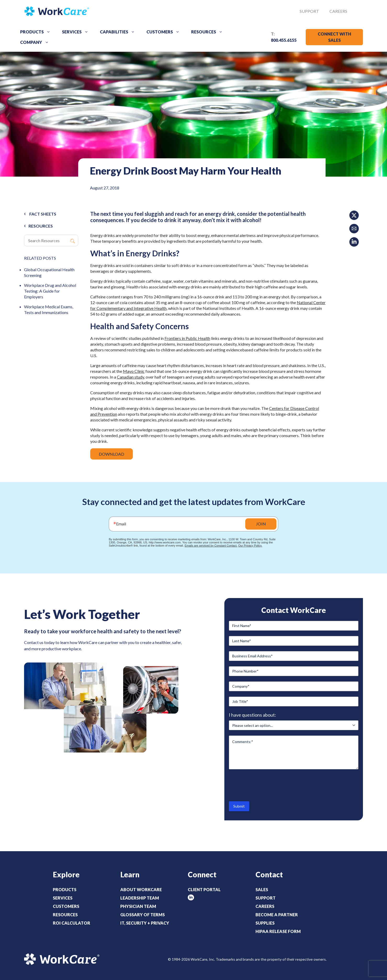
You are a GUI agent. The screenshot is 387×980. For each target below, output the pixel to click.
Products (37, 32)
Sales (262, 889)
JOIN (261, 524)
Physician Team (138, 906)
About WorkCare (141, 889)
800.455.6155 (284, 40)
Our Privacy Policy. (250, 546)
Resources (209, 32)
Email (121, 524)
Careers (338, 11)
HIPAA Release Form (278, 931)
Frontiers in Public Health (187, 338)
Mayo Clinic (134, 371)
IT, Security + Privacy (145, 923)
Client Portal (204, 889)
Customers (165, 32)
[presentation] (269, 785)
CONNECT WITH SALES (334, 37)
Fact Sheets (43, 214)
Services (77, 32)
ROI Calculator (72, 923)
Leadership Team (140, 898)
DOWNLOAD (112, 454)
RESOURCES (41, 226)
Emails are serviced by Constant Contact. (211, 546)
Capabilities (119, 32)
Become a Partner (277, 915)
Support (309, 11)
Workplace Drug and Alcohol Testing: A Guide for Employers (50, 291)
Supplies (265, 923)
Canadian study (130, 377)
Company (36, 42)
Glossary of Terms (143, 915)
